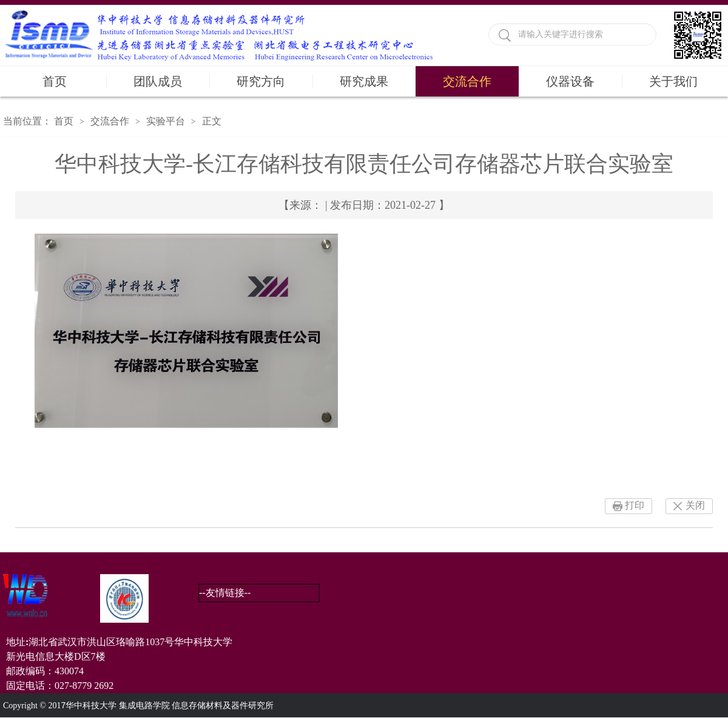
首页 (55, 81)
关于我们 (673, 81)
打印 (635, 505)
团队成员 (158, 81)
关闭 (695, 505)
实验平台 (166, 121)
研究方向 (261, 81)
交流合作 (467, 81)
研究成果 (364, 81)
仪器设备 (570, 81)
